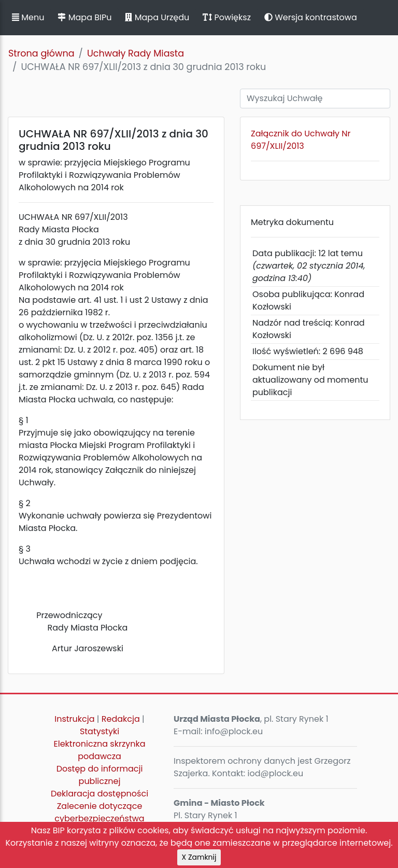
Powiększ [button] (227, 17)
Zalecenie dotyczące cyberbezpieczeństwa (99, 812)
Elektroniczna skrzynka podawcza (100, 750)
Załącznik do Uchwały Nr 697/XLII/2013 (301, 140)
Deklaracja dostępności (99, 794)
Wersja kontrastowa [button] (311, 17)
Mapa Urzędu (157, 17)
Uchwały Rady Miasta (136, 53)
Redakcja (121, 719)
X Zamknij (199, 857)
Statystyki (99, 731)
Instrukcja (74, 719)
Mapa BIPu (84, 17)
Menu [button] (28, 17)
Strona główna (41, 53)
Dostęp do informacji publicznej (100, 775)
